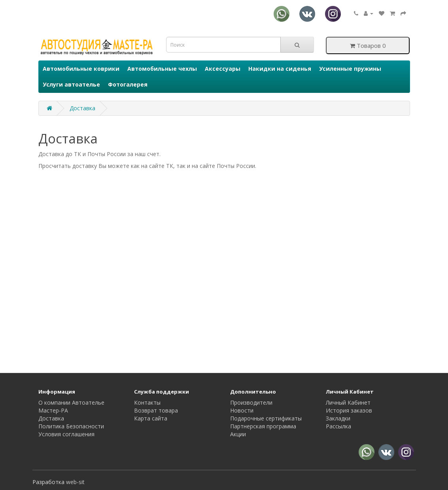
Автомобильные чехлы (162, 69)
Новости (242, 410)
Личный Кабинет (348, 402)
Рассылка (338, 426)
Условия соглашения (66, 434)
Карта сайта (151, 418)
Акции (238, 434)
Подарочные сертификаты (266, 418)
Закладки (338, 418)
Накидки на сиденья (280, 69)
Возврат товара (156, 410)
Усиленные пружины (350, 69)
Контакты (147, 402)
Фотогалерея (128, 84)
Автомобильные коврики (81, 69)
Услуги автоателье (71, 84)
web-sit (75, 482)
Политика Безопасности (71, 426)
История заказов (349, 410)
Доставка (82, 108)
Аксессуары (223, 69)
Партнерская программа (263, 426)
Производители (251, 402)
